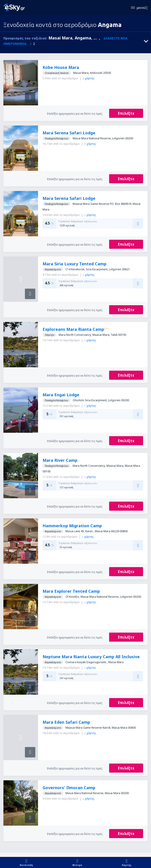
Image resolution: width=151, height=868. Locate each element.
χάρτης (89, 78)
